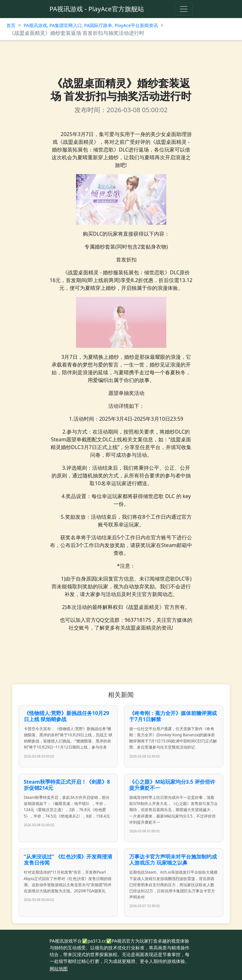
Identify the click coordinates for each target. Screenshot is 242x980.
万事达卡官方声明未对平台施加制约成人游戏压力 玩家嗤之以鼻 (173, 860)
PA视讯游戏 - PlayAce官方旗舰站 (97, 9)
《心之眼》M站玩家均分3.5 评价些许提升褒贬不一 (172, 785)
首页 (11, 25)
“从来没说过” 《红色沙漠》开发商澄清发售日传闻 (68, 860)
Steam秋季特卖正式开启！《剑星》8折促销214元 (67, 785)
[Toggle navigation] (184, 9)
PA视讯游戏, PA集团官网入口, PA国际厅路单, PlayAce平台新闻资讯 (91, 25)
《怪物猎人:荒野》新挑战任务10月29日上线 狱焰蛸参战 (67, 716)
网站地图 (59, 969)
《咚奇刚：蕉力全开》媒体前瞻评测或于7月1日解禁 (173, 716)
